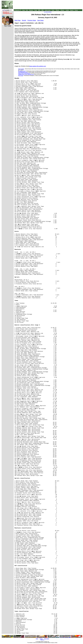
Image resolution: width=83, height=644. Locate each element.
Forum (76, 10)
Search (72, 10)
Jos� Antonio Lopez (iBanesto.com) (26, 74)
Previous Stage (32, 20)
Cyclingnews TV (17, 10)
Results (24, 20)
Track (53, 10)
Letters (67, 10)
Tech (27, 10)
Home (37, 639)
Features (31, 10)
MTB (39, 10)
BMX (43, 10)
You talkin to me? (22, 71)
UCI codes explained (48, 12)
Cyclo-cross (48, 10)
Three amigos (21, 69)
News (24, 10)
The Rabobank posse (23, 72)
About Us (42, 640)
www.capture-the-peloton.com (38, 66)
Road (36, 10)
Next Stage (40, 20)
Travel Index (47, 639)
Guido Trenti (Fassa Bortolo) (24, 73)
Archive (41, 639)
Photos (57, 10)
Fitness (62, 10)
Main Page (18, 20)
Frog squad (21, 76)
